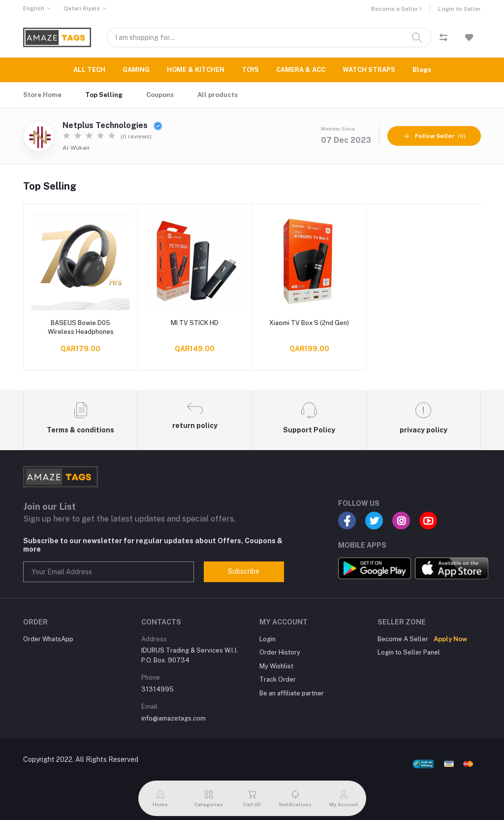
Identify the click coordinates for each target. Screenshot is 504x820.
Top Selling (104, 95)
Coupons (160, 95)
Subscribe (244, 571)
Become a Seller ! (396, 9)
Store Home (42, 95)
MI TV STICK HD (195, 323)
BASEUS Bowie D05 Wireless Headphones (81, 327)
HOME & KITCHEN (196, 70)
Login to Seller (459, 9)
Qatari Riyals (82, 8)
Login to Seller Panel (409, 652)
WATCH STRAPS (369, 70)
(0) (434, 136)
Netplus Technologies (112, 125)
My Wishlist (276, 666)
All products (218, 95)
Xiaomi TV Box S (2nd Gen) (309, 323)
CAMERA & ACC (301, 70)
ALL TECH (89, 70)
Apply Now (450, 639)
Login (268, 639)
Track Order (278, 679)
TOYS (250, 70)
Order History (280, 652)
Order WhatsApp (48, 639)
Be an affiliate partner (292, 693)
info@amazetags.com (173, 718)
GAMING (136, 70)
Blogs (422, 70)
